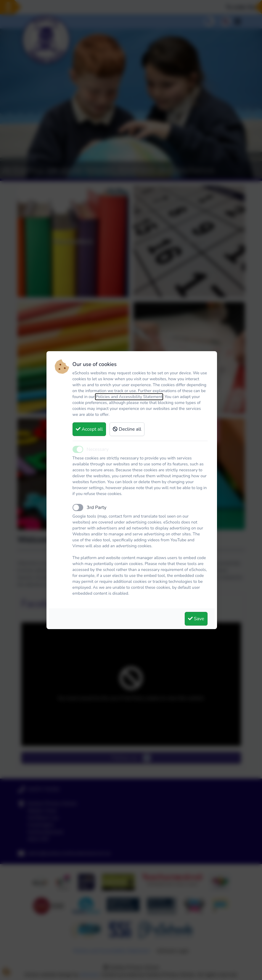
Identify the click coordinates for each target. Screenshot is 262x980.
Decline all (127, 429)
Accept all (89, 429)
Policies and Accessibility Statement (129, 397)
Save (196, 619)
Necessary (98, 449)
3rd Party (97, 507)
